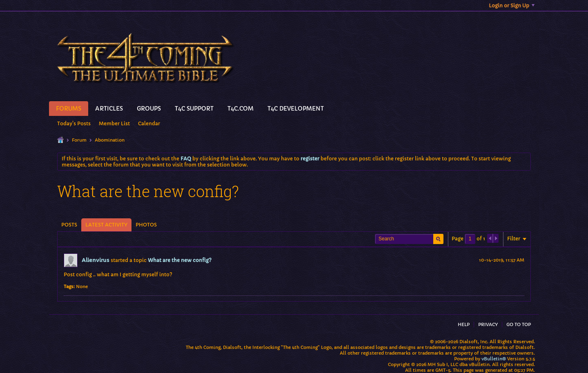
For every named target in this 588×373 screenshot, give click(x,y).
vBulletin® (494, 359)
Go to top (519, 324)
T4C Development (296, 109)
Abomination (110, 140)
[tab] (69, 225)
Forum (79, 140)
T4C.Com (241, 109)
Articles (109, 109)
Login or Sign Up (512, 6)
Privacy (488, 324)
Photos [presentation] (146, 225)
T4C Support (194, 109)
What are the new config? (180, 260)
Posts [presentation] (69, 225)
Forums (69, 109)
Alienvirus (96, 260)
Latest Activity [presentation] (106, 225)
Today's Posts (74, 123)
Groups (149, 109)
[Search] (409, 239)
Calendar (149, 123)
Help (464, 324)
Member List (114, 123)
